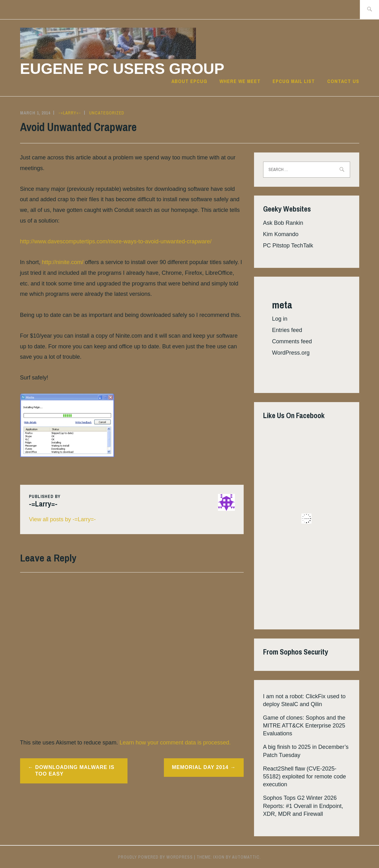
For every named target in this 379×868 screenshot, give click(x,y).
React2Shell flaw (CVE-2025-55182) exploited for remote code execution (305, 777)
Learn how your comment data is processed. (175, 743)
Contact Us (343, 81)
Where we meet (240, 81)
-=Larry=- (70, 113)
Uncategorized (107, 113)
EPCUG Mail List (294, 81)
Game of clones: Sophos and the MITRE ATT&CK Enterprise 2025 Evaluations (304, 726)
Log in (280, 319)
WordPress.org (291, 353)
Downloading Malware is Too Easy (75, 771)
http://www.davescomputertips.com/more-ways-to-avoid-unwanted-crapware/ (116, 241)
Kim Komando (281, 234)
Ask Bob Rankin (283, 223)
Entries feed (287, 330)
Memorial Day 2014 (200, 767)
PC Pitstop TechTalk (288, 246)
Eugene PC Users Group (122, 69)
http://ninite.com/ (63, 262)
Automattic (246, 857)
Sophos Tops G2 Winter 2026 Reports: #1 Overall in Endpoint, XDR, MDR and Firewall (303, 806)
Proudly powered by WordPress (155, 857)
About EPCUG (189, 81)
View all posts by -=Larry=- (62, 519)
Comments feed (292, 341)
